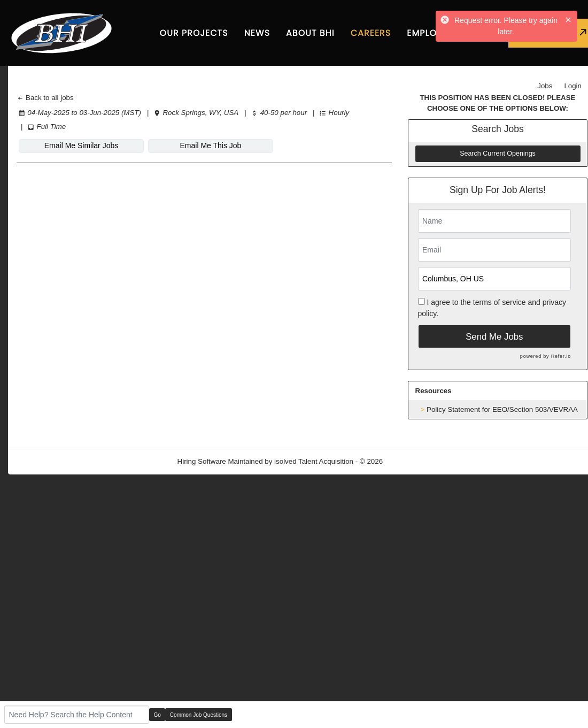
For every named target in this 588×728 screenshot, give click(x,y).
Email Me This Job (211, 145)
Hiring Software (202, 461)
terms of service (500, 302)
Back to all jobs (45, 98)
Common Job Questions (199, 715)
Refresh (415, 461)
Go (157, 715)
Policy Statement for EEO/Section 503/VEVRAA (502, 409)
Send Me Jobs (494, 337)
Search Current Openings (498, 154)
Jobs (545, 86)
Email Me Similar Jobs (81, 145)
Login (573, 86)
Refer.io (561, 356)
